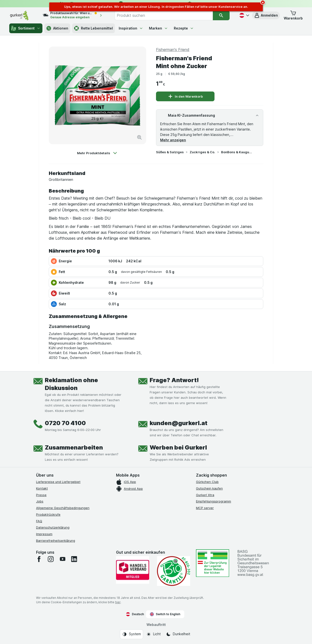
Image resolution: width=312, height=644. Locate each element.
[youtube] (62, 559)
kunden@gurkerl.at (179, 423)
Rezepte (184, 28)
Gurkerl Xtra (205, 495)
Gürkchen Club (207, 482)
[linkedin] (74, 559)
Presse (41, 495)
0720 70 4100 (65, 423)
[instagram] (51, 559)
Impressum (44, 534)
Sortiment (26, 28)
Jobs (40, 501)
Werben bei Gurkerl (178, 447)
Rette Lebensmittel (93, 28)
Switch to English (165, 614)
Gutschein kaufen (209, 488)
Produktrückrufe (48, 514)
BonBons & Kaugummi (237, 152)
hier (118, 602)
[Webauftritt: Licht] (153, 634)
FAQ (39, 521)
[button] (266, 15)
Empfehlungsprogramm (214, 501)
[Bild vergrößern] (139, 137)
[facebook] (39, 559)
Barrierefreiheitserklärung (56, 541)
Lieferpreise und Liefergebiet (58, 482)
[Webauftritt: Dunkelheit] (178, 634)
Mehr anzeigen (173, 140)
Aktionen (57, 28)
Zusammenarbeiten (74, 447)
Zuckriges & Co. (202, 152)
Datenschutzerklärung (53, 527)
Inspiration (131, 28)
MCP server (205, 508)
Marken (158, 28)
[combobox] (164, 15)
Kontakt (42, 488)
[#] (213, 563)
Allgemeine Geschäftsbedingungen (63, 508)
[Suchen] (221, 15)
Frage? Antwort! (174, 380)
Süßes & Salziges (170, 152)
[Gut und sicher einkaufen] (174, 571)
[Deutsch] (244, 15)
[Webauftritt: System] (132, 634)
